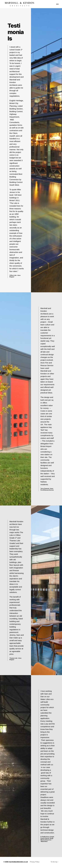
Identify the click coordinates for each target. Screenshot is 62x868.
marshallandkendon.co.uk (18, 863)
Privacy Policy (35, 863)
